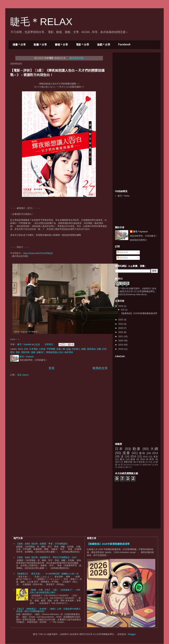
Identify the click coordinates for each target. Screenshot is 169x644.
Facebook (124, 44)
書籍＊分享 (61, 45)
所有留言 (123, 258)
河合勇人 (76, 349)
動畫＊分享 (40, 45)
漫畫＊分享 (19, 45)
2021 (121, 336)
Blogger (132, 634)
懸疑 (133, 459)
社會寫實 (141, 462)
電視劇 (120, 467)
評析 (104, 349)
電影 (18, 352)
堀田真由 (91, 349)
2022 (121, 332)
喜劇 (99, 349)
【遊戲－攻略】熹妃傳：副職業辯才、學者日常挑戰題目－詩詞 (46, 557)
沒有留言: (49, 344)
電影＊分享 (83, 45)
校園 (84, 349)
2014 (155, 453)
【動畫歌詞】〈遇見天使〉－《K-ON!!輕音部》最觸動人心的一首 (47, 574)
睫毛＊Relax (124, 196)
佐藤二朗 (61, 349)
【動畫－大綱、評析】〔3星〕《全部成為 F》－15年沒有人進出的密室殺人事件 (55, 591)
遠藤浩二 (41, 352)
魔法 (122, 459)
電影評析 (25, 352)
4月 (123, 310)
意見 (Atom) (23, 375)
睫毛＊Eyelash (140, 232)
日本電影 (34, 349)
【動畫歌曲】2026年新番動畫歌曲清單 (139, 313)
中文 (150, 462)
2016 (133, 456)
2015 (145, 457)
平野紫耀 (51, 349)
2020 (121, 341)
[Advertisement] (140, 76)
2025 (121, 320)
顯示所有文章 (77, 58)
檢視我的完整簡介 (138, 240)
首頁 (51, 368)
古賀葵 (42, 349)
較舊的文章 (100, 368)
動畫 (137, 449)
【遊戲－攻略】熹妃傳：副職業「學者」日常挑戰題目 (42, 544)
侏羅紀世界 (147, 465)
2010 (128, 465)
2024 (121, 324)
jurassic (136, 465)
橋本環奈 (69, 352)
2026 (121, 306)
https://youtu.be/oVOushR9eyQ (38, 253)
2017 (117, 462)
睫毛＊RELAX (41, 22)
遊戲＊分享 (104, 45)
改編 (68, 349)
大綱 (154, 449)
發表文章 (123, 252)
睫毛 (133, 288)
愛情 (12, 352)
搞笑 (152, 459)
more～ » (15, 339)
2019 (20, 349)
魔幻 (127, 467)
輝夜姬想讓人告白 (55, 352)
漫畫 (33, 352)
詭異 (156, 465)
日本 (26, 349)
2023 (121, 328)
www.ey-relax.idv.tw (137, 294)
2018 (121, 349)
